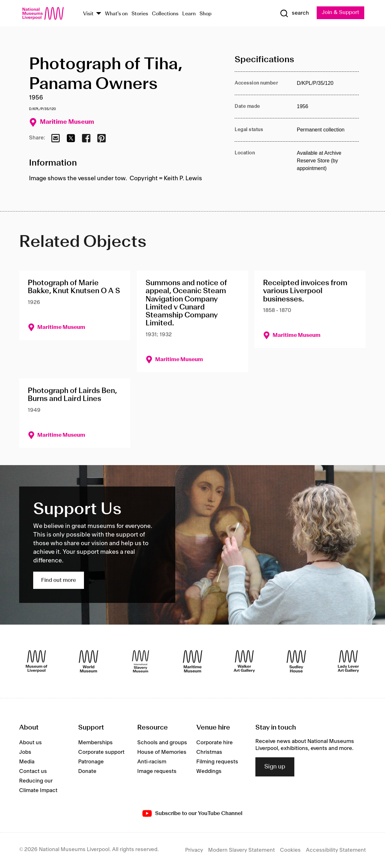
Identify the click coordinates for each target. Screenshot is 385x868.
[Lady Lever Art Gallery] (348, 661)
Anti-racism (152, 762)
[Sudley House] (296, 661)
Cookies (290, 850)
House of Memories (162, 752)
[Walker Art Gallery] (244, 661)
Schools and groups (162, 743)
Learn (189, 14)
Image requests (157, 771)
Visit (88, 14)
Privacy (194, 850)
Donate (87, 771)
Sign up (275, 767)
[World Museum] (89, 661)
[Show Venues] (99, 14)
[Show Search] (294, 13)
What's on (116, 14)
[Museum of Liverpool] (37, 661)
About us (30, 743)
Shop (206, 14)
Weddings (209, 771)
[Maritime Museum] (193, 661)
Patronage (91, 762)
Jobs (25, 752)
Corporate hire (215, 743)
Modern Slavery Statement (242, 850)
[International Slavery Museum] (141, 661)
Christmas (209, 752)
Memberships (95, 743)
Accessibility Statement (336, 850)
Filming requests (217, 762)
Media (27, 762)
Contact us (33, 771)
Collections (165, 14)
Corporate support (101, 752)
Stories (140, 14)
